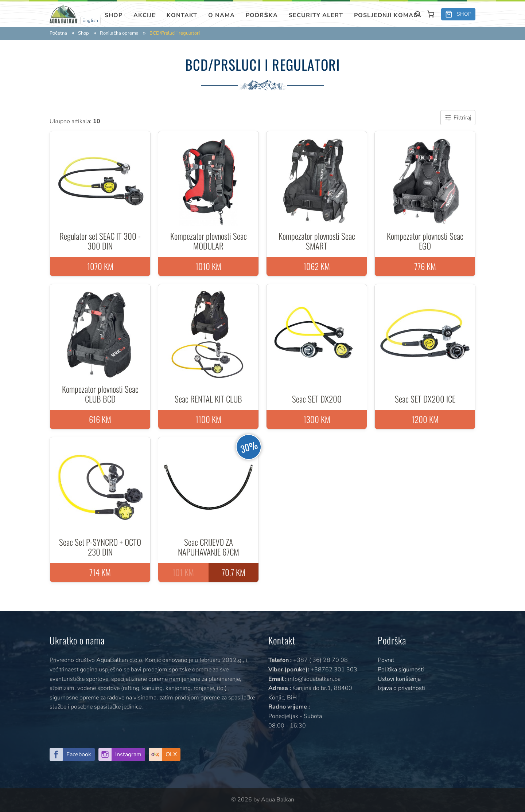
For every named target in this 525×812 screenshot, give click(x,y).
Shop (114, 15)
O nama (221, 15)
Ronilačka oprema (119, 33)
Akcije (145, 15)
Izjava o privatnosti (401, 688)
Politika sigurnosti (401, 670)
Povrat (386, 660)
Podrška (262, 15)
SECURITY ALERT (316, 15)
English (90, 20)
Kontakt (182, 15)
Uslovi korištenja (399, 679)
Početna (58, 33)
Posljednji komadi (387, 15)
